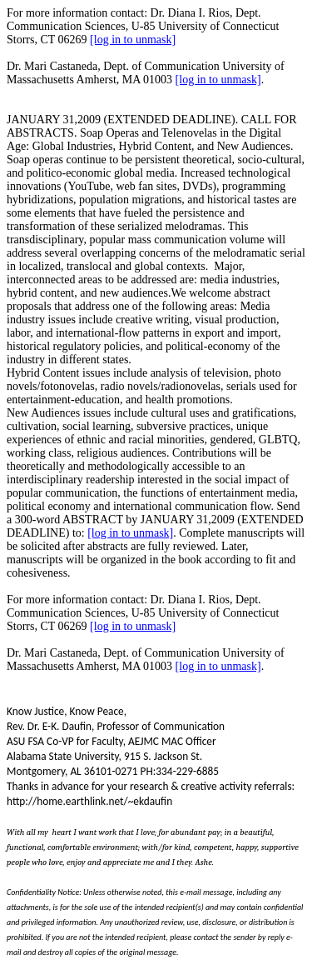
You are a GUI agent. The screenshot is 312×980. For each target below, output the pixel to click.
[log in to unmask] (133, 40)
